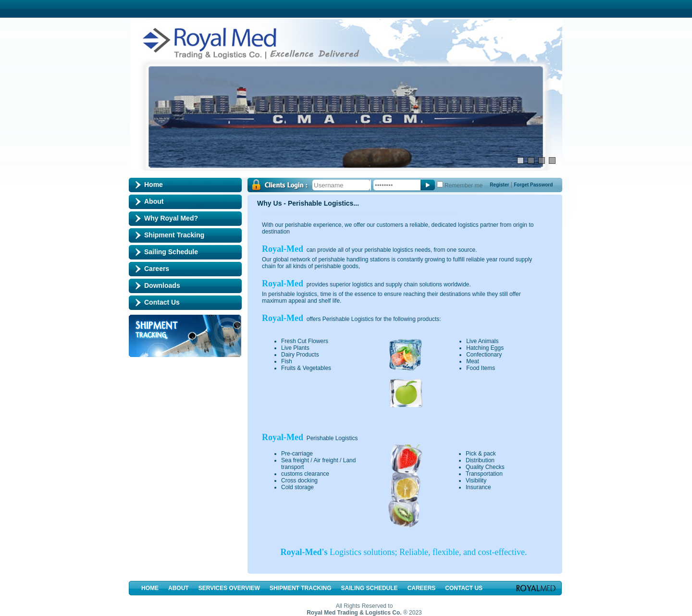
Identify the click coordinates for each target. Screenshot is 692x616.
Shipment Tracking (174, 235)
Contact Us (162, 302)
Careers (157, 269)
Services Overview (229, 588)
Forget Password (533, 185)
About (154, 201)
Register (499, 185)
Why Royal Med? (171, 218)
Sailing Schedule (171, 252)
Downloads (162, 285)
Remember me (463, 185)
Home (154, 185)
